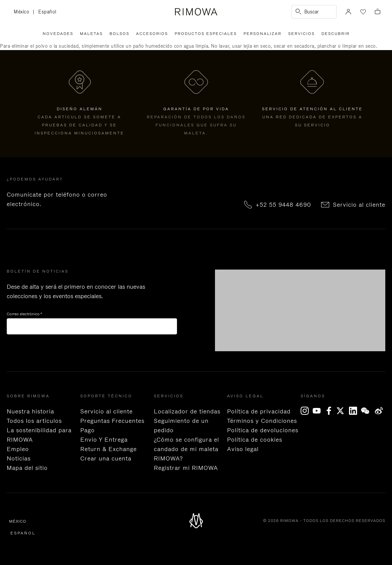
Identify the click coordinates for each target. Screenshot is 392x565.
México (23, 12)
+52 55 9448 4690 (283, 205)
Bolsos (119, 34)
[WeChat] (367, 411)
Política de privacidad (259, 411)
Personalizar (263, 34)
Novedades (58, 34)
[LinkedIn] (355, 411)
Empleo (18, 449)
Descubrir (336, 34)
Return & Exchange (108, 449)
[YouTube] (319, 411)
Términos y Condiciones (262, 421)
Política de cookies (255, 440)
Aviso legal (243, 449)
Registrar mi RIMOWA (186, 468)
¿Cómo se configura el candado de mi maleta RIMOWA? (186, 449)
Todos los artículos (34, 421)
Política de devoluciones (263, 430)
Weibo (379, 411)
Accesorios (152, 34)
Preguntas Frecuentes (112, 421)
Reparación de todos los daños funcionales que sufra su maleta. (196, 125)
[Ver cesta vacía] (378, 12)
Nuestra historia (30, 411)
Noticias (19, 458)
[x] (343, 411)
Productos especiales (206, 34)
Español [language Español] (47, 12)
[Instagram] (307, 411)
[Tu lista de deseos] (362, 12)
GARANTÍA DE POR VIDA (196, 109)
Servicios (301, 34)
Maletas (91, 34)
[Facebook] (331, 411)
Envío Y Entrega (104, 440)
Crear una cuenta (106, 458)
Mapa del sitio (27, 468)
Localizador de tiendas (187, 411)
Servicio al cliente (359, 205)
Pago (88, 430)
